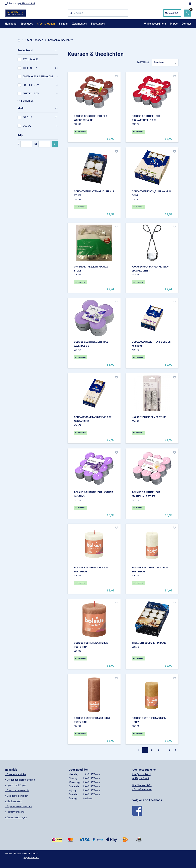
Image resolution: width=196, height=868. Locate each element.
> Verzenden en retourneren (20, 780)
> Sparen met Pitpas (16, 785)
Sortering (143, 63)
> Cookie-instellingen (16, 817)
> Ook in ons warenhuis (17, 791)
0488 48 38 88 (28, 4)
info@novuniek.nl (141, 775)
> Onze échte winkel (16, 775)
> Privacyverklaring (15, 812)
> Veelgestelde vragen (17, 796)
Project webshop (31, 858)
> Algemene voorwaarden (18, 807)
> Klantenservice (14, 801)
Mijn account (172, 13)
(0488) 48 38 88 (141, 779)
